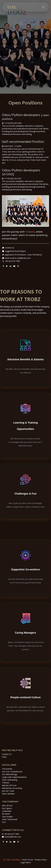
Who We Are (7, 806)
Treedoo (6, 783)
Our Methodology (9, 774)
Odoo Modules (8, 794)
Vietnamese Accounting (12, 788)
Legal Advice (26, 862)
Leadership (7, 811)
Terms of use (27, 860)
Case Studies (7, 817)
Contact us (10, 248)
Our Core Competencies (12, 772)
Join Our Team (8, 791)
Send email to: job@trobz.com (18, 258)
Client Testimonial (10, 819)
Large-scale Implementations (14, 777)
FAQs (4, 757)
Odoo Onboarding (10, 780)
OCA (4, 822)
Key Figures (7, 808)
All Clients (6, 814)
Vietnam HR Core (9, 785)
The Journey (7, 769)
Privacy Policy (41, 860)
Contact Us (7, 754)
